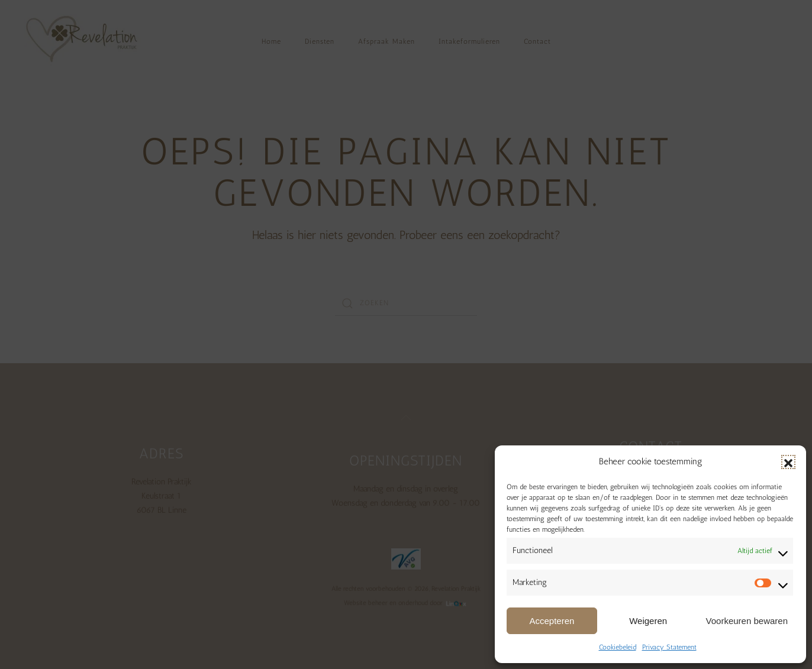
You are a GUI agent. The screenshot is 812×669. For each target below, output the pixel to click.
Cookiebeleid (618, 647)
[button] (788, 462)
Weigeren (648, 621)
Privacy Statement (669, 647)
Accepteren (552, 621)
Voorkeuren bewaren (747, 621)
